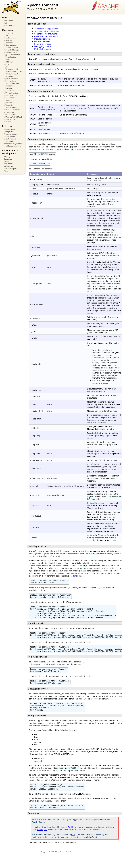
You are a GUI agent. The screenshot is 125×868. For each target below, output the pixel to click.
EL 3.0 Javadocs (10, 141)
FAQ (5, 23)
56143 (72, 577)
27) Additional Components (9, 99)
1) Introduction (10, 33)
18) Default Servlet (11, 74)
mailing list (42, 842)
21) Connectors (10, 81)
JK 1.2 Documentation (12, 146)
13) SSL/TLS (8, 62)
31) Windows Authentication (10, 113)
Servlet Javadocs (10, 136)
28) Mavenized (9, 103)
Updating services (42, 41)
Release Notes (9, 129)
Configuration (9, 132)
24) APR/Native (10, 91)
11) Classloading (10, 57)
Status (6, 161)
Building (7, 157)
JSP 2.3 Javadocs (10, 139)
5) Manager (8, 43)
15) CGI (6, 67)
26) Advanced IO (10, 95)
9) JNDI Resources (11, 52)
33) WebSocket (9, 119)
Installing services (42, 39)
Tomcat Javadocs (10, 134)
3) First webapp (10, 38)
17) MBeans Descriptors (13, 71)
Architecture (8, 166)
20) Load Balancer (11, 79)
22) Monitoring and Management (11, 85)
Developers (8, 164)
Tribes (6, 171)
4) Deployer (8, 40)
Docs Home (8, 21)
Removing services (43, 44)
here (73, 847)
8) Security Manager (11, 50)
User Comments (10, 25)
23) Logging (8, 88)
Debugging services (43, 46)
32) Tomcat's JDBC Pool (13, 117)
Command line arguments (46, 34)
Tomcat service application (46, 29)
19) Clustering (9, 76)
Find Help (72, 839)
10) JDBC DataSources (12, 55)
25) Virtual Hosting (11, 93)
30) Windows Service (12, 110)
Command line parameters (46, 36)
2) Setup (7, 35)
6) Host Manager (10, 45)
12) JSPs (7, 59)
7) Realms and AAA (11, 47)
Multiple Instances (43, 49)
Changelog (8, 159)
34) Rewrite (8, 122)
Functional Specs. (10, 169)
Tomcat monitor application (47, 31)
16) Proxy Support (11, 69)
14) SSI (6, 64)
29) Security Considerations (10, 106)
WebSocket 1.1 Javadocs (13, 144)
